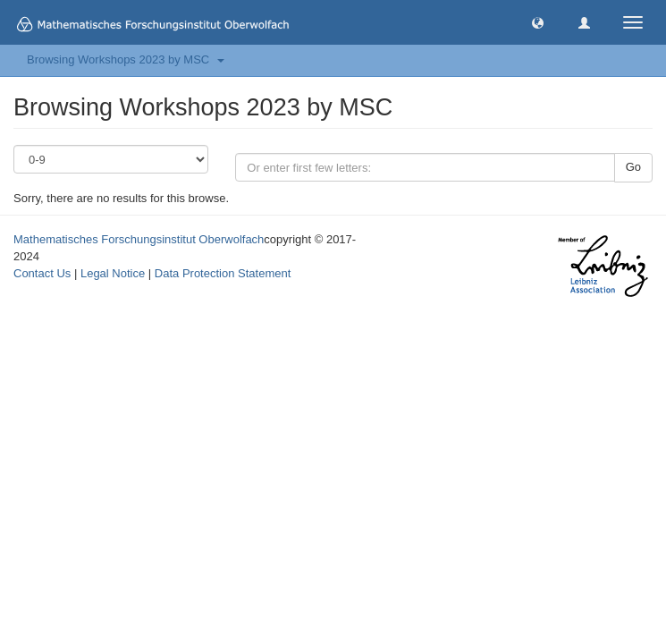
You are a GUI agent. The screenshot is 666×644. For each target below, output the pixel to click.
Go (633, 167)
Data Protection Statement (223, 273)
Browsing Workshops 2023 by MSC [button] (126, 59)
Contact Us (42, 273)
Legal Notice (113, 273)
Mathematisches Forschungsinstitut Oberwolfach (139, 239)
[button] (538, 22)
